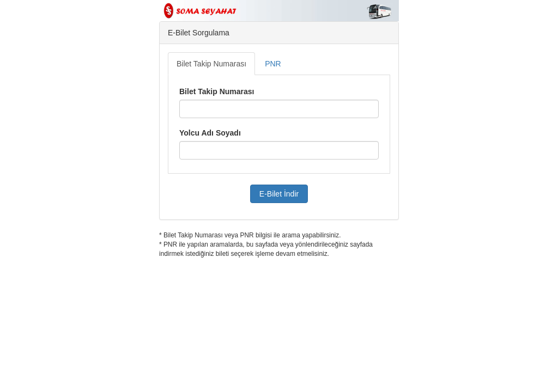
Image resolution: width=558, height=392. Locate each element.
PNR (273, 64)
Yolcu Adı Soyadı (210, 133)
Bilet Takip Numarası (211, 64)
